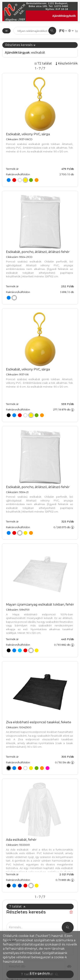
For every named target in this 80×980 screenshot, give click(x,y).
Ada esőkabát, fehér (21, 840)
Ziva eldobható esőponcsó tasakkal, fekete (39, 722)
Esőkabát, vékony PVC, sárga (28, 134)
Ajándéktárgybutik (64, 16)
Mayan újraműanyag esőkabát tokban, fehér (40, 605)
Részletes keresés (20, 45)
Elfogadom (40, 973)
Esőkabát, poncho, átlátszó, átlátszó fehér (38, 252)
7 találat (17, 906)
